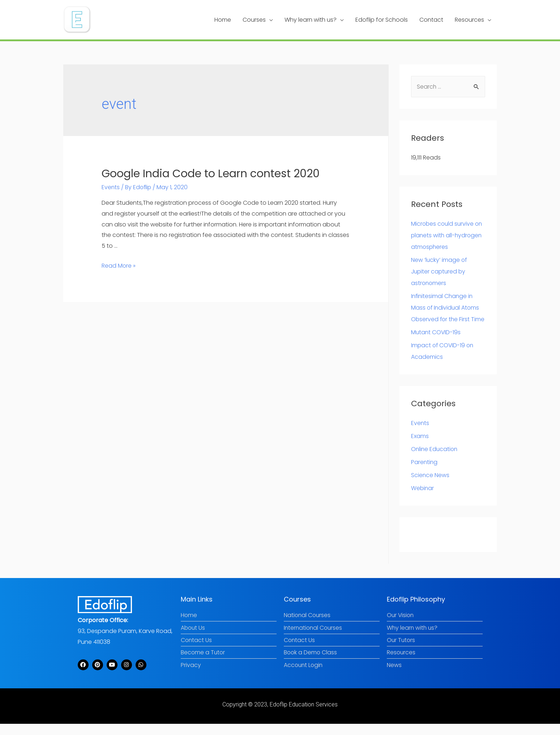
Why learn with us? (311, 19)
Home (223, 19)
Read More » (119, 265)
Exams (420, 447)
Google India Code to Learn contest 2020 (211, 173)
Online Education (435, 460)
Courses (254, 19)
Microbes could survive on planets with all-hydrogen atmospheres (448, 235)
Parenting (425, 473)
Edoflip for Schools (382, 19)
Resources (469, 19)
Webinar (423, 499)
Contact (431, 19)
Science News (430, 486)
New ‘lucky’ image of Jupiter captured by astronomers (439, 271)
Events (111, 186)
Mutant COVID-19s (436, 343)
